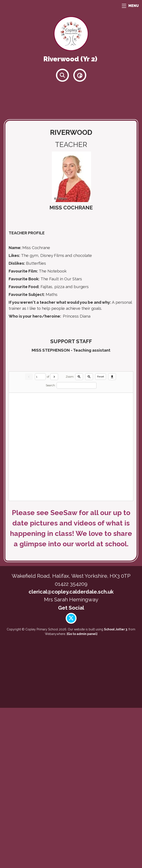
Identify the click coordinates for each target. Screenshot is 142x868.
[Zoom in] (79, 537)
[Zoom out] (89, 537)
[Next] (54, 537)
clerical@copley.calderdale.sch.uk (71, 752)
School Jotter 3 (116, 790)
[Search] (77, 546)
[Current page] (40, 537)
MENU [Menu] (130, 6)
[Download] (112, 537)
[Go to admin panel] (82, 794)
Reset (101, 537)
